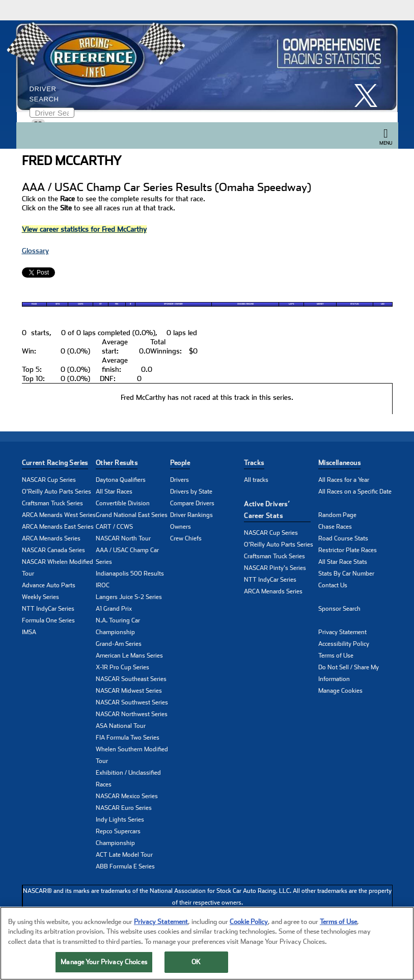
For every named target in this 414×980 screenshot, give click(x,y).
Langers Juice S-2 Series (129, 597)
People (180, 463)
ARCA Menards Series (51, 538)
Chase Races (335, 527)
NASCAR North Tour (123, 538)
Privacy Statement (342, 632)
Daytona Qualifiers (121, 480)
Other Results (117, 463)
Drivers (180, 480)
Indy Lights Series (120, 820)
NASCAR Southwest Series (132, 702)
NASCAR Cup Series (49, 480)
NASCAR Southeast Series (131, 679)
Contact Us (333, 585)
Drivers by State (191, 492)
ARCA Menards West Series (59, 515)
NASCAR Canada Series (53, 550)
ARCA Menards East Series (58, 527)
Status (354, 304)
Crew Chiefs (186, 538)
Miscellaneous (339, 463)
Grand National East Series (132, 515)
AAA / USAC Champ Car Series (127, 556)
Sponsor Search (339, 609)
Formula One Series (48, 620)
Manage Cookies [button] (340, 691)
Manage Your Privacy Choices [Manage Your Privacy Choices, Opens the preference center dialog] (104, 964)
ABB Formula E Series (125, 866)
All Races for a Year (344, 480)
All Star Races (114, 492)
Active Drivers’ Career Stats (267, 510)
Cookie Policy (249, 924)
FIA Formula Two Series (128, 738)
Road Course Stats (343, 538)
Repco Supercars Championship (118, 837)
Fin (117, 304)
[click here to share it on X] (370, 96)
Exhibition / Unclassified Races (128, 779)
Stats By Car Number (346, 574)
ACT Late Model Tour (124, 855)
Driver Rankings (191, 515)
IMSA (29, 632)
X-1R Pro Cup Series (122, 667)
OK (196, 964)
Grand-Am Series (119, 644)
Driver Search (44, 94)
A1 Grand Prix (114, 609)
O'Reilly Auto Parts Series (57, 492)
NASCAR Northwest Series (132, 714)
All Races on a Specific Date (355, 492)
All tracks (256, 480)
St (101, 304)
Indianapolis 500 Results (130, 574)
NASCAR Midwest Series (129, 691)
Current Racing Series (55, 463)
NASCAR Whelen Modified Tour (58, 568)
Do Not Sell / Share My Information (349, 673)
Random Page (337, 515)
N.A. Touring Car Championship (118, 626)
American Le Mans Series (129, 656)
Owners (181, 527)
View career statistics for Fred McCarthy (84, 229)
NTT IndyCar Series (48, 609)
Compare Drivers (192, 503)
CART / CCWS (114, 527)
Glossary (35, 251)
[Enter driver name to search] (52, 113)
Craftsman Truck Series (52, 503)
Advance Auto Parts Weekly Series (49, 591)
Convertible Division (123, 503)
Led (383, 304)
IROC (103, 585)
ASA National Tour (121, 726)
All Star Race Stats (343, 562)
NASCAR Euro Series (124, 808)
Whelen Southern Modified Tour (132, 755)
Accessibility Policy (344, 644)
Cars (80, 304)
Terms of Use (336, 656)
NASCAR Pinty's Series (275, 568)
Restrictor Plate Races (348, 550)
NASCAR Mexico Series (127, 796)
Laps (291, 304)
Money (320, 304)
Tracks (254, 463)
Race (34, 304)
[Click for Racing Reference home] (205, 66)
